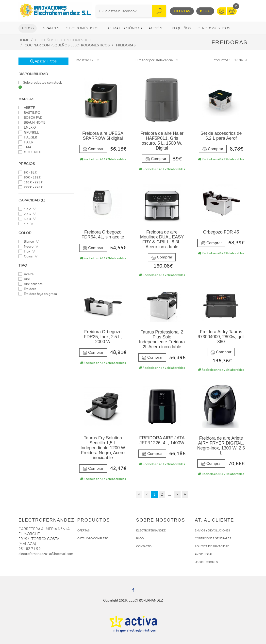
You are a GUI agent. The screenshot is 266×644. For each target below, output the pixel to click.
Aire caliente (31, 284)
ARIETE (27, 108)
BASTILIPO (29, 113)
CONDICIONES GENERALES (213, 538)
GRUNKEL (29, 132)
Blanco (26, 242)
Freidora (27, 289)
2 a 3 (25, 214)
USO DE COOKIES (206, 562)
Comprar (93, 149)
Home (24, 40)
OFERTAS (83, 530)
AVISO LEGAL (204, 554)
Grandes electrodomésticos (71, 28)
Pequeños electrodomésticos (201, 28)
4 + (24, 224)
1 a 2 (25, 209)
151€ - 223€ (31, 182)
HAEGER (28, 137)
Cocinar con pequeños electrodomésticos (67, 45)
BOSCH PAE (30, 118)
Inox (24, 251)
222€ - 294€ (31, 187)
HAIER (26, 142)
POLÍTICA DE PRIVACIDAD (212, 546)
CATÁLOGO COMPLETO (93, 538)
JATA (25, 147)
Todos (28, 28)
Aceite (26, 274)
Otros (26, 256)
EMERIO (27, 127)
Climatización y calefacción (135, 28)
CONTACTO (144, 546)
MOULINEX (30, 152)
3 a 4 (25, 219)
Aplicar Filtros (43, 61)
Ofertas (182, 11)
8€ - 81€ (28, 172)
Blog (205, 11)
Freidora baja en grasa (38, 294)
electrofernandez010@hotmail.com (46, 554)
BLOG (140, 538)
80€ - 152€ (30, 177)
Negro (26, 246)
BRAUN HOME (32, 123)
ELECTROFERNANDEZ (151, 530)
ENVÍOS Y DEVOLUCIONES (212, 530)
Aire (24, 279)
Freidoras (126, 45)
